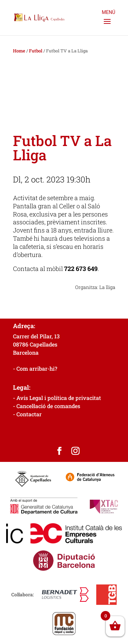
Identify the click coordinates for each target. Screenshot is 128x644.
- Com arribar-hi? (35, 368)
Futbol (36, 51)
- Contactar (27, 414)
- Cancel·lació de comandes (47, 406)
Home (19, 51)
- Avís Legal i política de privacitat (57, 398)
